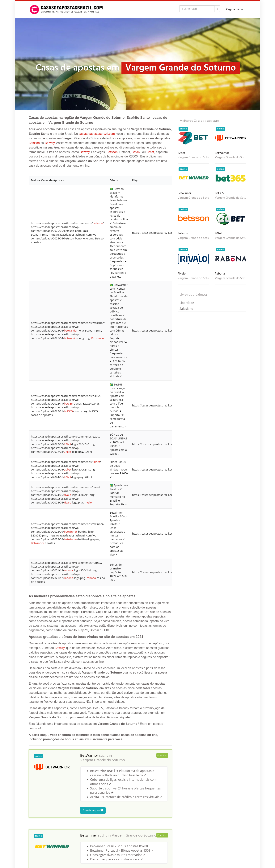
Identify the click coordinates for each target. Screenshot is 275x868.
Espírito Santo (73, 849)
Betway (50, 143)
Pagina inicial (235, 10)
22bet (150, 152)
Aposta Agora (93, 400)
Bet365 (137, 152)
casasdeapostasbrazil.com (97, 134)
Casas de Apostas (40, 849)
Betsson (34, 143)
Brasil (57, 849)
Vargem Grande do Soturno (103, 350)
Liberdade (187, 303)
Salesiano (186, 309)
